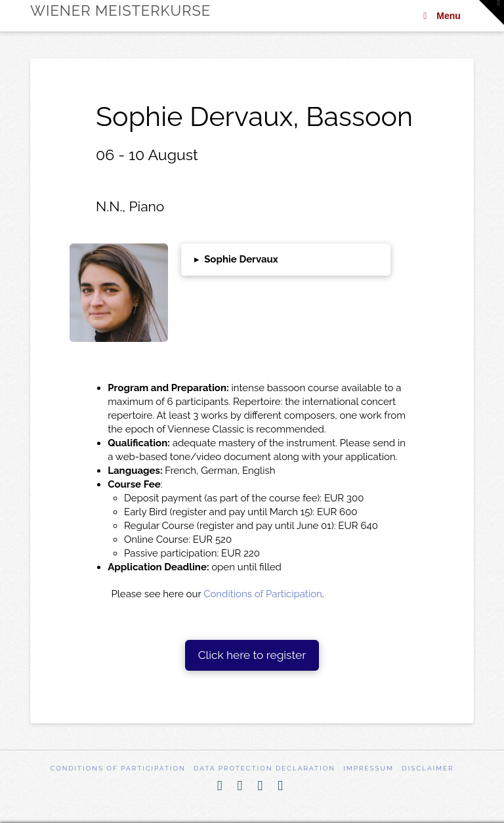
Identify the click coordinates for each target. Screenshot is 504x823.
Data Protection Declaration (264, 768)
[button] (286, 260)
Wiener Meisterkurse (120, 11)
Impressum (368, 768)
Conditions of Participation (263, 594)
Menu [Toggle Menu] (440, 16)
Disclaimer (428, 768)
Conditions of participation (117, 768)
